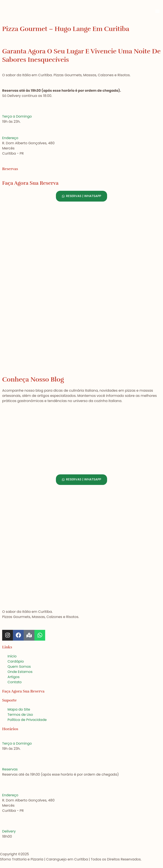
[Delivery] (4, 826)
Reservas (10, 769)
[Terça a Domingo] (4, 110)
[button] (157, 11)
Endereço (10, 138)
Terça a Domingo (17, 116)
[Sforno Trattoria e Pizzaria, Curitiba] (81, 342)
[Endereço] (4, 132)
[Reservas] (4, 764)
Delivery (9, 831)
